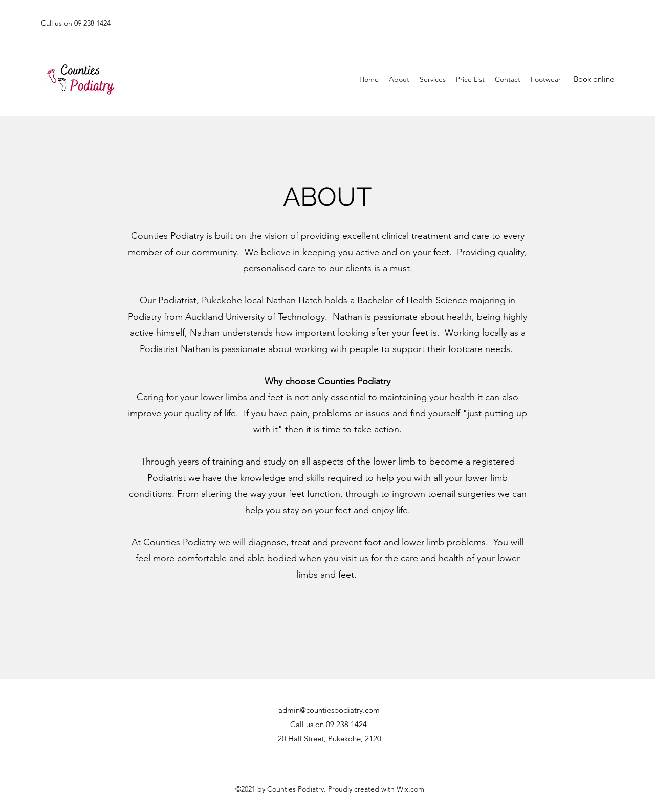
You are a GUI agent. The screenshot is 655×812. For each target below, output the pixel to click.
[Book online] (594, 79)
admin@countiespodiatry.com (329, 710)
